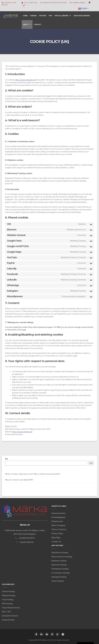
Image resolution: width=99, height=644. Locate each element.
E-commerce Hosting (61, 573)
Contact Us (56, 542)
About (26, 24)
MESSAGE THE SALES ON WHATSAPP (55, 3)
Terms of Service (59, 529)
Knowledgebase (58, 517)
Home (25, 16)
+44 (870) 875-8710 (26, 538)
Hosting (43, 16)
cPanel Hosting (8, 591)
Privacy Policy (57, 534)
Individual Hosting (59, 577)
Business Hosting (59, 561)
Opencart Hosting (59, 565)
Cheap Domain (8, 620)
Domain (33, 16)
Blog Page (56, 538)
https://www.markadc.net (25, 80)
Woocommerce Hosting (62, 557)
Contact (38, 24)
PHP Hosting (7, 604)
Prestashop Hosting (60, 569)
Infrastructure (57, 521)
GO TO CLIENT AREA (31, 3)
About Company (58, 525)
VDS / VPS (6, 612)
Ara (7, 459)
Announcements (58, 513)
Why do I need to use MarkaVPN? (19, 480)
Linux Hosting (8, 600)
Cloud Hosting (57, 581)
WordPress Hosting (60, 553)
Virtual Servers (61, 16)
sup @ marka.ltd (26, 542)
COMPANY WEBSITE (79, 3)
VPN (50, 16)
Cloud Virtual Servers (11, 608)
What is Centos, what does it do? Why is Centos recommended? (33, 474)
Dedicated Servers (82, 16)
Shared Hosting (9, 596)
